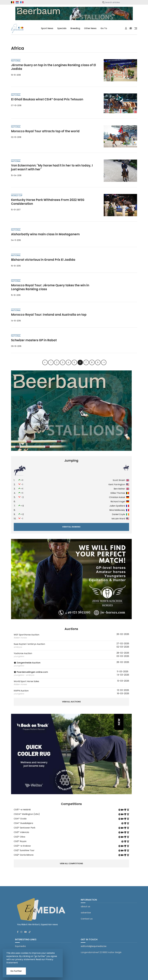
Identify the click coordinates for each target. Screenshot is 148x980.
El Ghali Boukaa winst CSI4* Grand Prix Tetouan (47, 100)
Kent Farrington (117, 485)
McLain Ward (118, 519)
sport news (47, 28)
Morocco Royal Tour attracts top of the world (45, 132)
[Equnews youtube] (25, 930)
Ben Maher (119, 489)
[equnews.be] (13, 2)
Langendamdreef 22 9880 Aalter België (101, 950)
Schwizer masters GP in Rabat (34, 341)
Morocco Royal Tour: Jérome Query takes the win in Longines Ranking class (50, 288)
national (16, 61)
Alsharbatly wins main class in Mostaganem (45, 235)
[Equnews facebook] (18, 930)
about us (85, 904)
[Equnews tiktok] (30, 930)
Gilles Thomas (118, 494)
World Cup (17, 196)
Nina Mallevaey (117, 511)
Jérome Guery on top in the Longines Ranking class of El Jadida (54, 68)
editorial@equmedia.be (94, 944)
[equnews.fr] (22, 2)
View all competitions (71, 861)
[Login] (126, 28)
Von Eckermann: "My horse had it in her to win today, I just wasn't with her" (52, 168)
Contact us (87, 916)
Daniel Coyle (119, 515)
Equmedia (20, 944)
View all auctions (71, 702)
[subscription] (131, 28)
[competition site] (120, 810)
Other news (90, 28)
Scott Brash (119, 481)
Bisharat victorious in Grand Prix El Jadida (43, 261)
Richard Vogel (118, 502)
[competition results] (128, 810)
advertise (86, 910)
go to (104, 28)
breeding (75, 28)
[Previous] (45, 363)
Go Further (16, 971)
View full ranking (71, 527)
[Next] (104, 363)
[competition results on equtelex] (125, 810)
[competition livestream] (123, 810)
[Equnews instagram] (21, 930)
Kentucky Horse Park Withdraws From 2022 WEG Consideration (48, 202)
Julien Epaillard (117, 506)
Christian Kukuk (117, 498)
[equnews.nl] (17, 2)
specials (62, 28)
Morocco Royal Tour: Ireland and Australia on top (49, 315)
